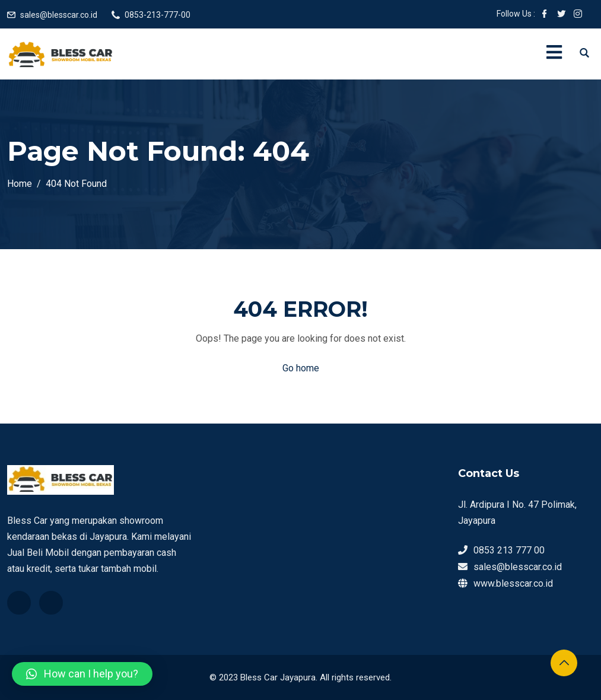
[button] (82, 674)
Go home (301, 368)
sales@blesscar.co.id (59, 15)
